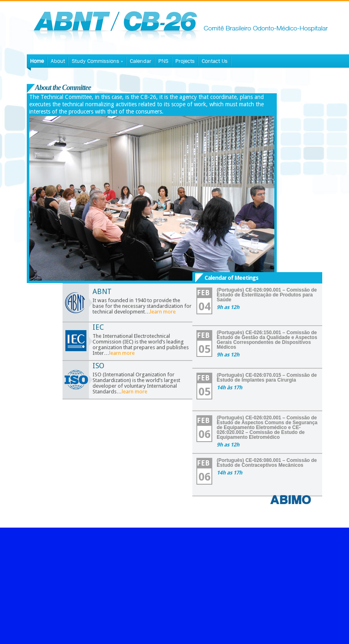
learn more (163, 312)
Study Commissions (97, 61)
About (58, 61)
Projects (185, 61)
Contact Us (215, 61)
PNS (163, 61)
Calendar (141, 61)
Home (37, 61)
